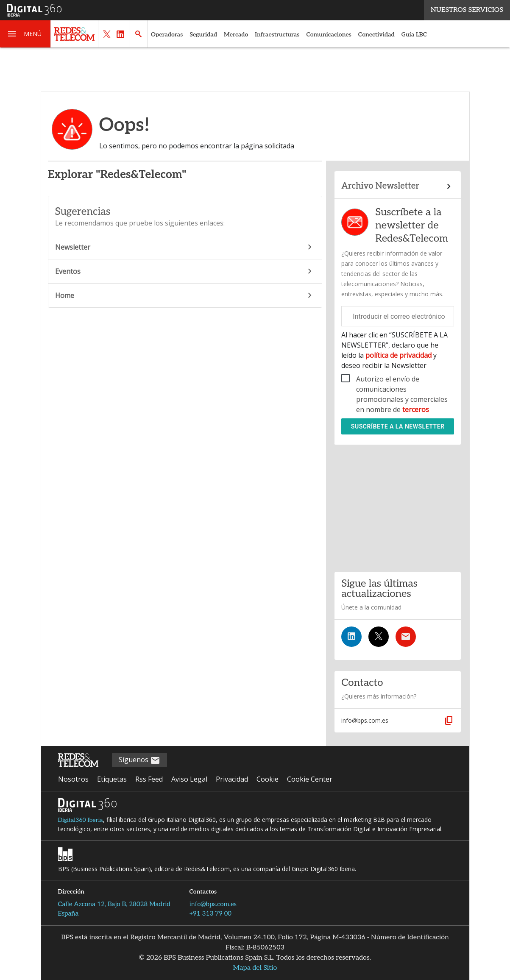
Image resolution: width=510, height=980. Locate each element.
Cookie (268, 779)
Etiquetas (112, 779)
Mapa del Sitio (255, 968)
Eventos (185, 271)
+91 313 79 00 (210, 913)
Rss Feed (149, 779)
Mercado (236, 35)
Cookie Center (310, 779)
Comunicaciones (329, 35)
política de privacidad (399, 355)
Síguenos (139, 760)
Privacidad (232, 779)
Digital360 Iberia (81, 820)
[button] (25, 34)
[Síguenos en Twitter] (379, 637)
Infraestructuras (277, 35)
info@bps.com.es (213, 904)
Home (185, 295)
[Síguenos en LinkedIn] (351, 637)
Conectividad (376, 35)
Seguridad (203, 35)
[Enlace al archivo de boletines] (398, 187)
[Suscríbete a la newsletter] (406, 637)
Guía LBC (414, 35)
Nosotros (73, 779)
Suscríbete (398, 426)
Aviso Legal (189, 779)
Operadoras (167, 35)
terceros (416, 409)
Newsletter (185, 247)
